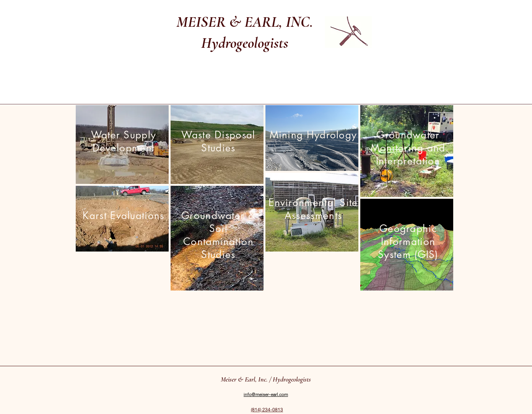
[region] (122, 144)
